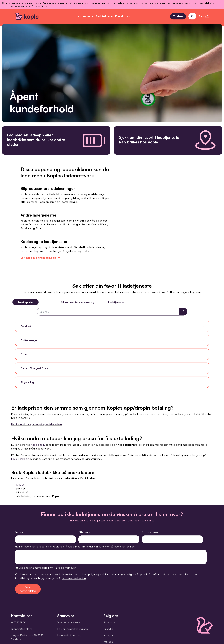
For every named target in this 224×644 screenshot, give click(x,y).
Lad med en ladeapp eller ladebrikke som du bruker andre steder (36, 140)
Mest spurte (25, 302)
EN (201, 16)
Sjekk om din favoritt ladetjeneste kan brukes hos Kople (149, 140)
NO (207, 16)
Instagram (109, 635)
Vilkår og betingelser (69, 622)
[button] (112, 326)
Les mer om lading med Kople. (40, 257)
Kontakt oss (122, 16)
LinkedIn (108, 629)
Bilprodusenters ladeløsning (77, 302)
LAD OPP (22, 485)
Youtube (108, 642)
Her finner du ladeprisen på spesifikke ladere (36, 424)
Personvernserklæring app (73, 629)
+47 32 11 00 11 (20, 622)
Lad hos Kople (85, 16)
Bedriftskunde (104, 16)
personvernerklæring (74, 578)
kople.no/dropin (20, 459)
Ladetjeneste (116, 302)
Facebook (109, 622)
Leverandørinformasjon (71, 635)
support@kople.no (22, 629)
